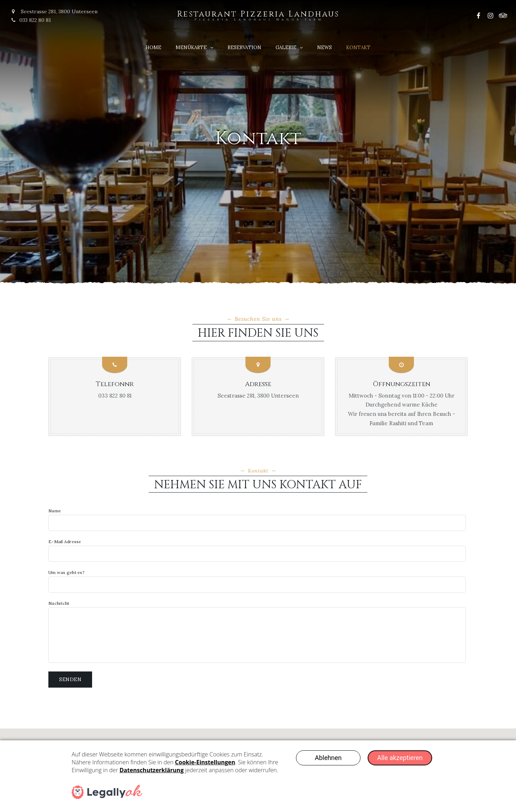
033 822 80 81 (31, 20)
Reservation (244, 48)
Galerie (286, 48)
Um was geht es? (257, 581)
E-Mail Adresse (257, 551)
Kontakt (358, 48)
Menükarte (191, 48)
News (324, 48)
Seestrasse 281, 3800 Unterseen (258, 396)
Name (257, 520)
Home (153, 48)
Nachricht (257, 632)
